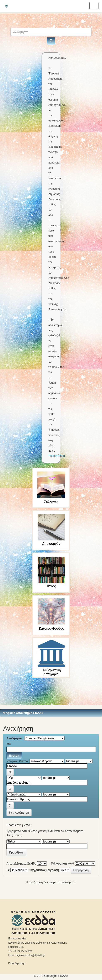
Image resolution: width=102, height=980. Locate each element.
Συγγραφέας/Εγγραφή (44, 870)
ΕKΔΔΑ (63, 976)
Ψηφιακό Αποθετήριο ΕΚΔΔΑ (23, 713)
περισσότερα (57, 456)
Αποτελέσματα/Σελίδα (22, 864)
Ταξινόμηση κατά (63, 864)
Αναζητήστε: (15, 738)
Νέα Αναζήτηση (19, 813)
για (9, 743)
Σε (8, 870)
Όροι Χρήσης (17, 963)
